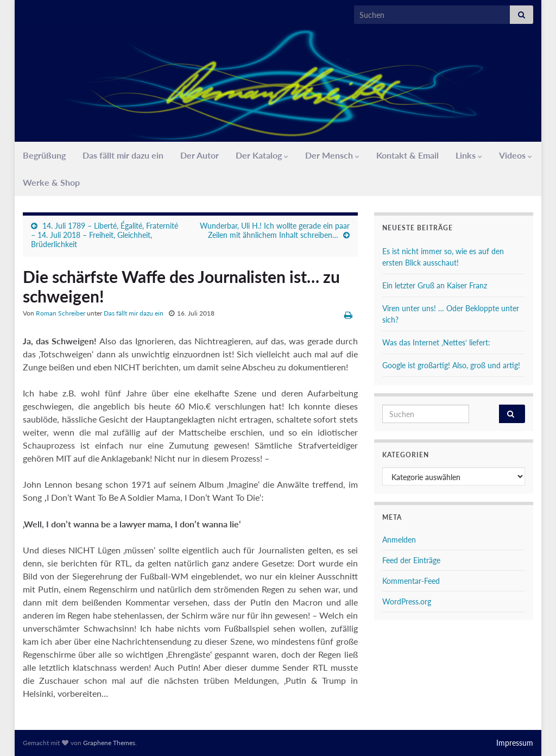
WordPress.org (407, 601)
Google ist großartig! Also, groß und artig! (451, 365)
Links (469, 155)
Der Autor (200, 155)
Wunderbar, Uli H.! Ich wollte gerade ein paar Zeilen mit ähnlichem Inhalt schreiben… (275, 230)
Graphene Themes (109, 743)
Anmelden (399, 540)
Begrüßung (44, 155)
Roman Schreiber (61, 313)
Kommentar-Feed (411, 581)
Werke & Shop (51, 182)
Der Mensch (332, 155)
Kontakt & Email (407, 155)
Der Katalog (262, 155)
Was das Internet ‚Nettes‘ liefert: (436, 342)
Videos (516, 155)
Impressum (515, 743)
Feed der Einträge (411, 560)
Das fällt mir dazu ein (123, 155)
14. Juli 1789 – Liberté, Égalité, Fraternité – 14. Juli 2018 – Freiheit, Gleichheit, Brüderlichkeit (105, 235)
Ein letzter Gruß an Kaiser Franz (435, 285)
